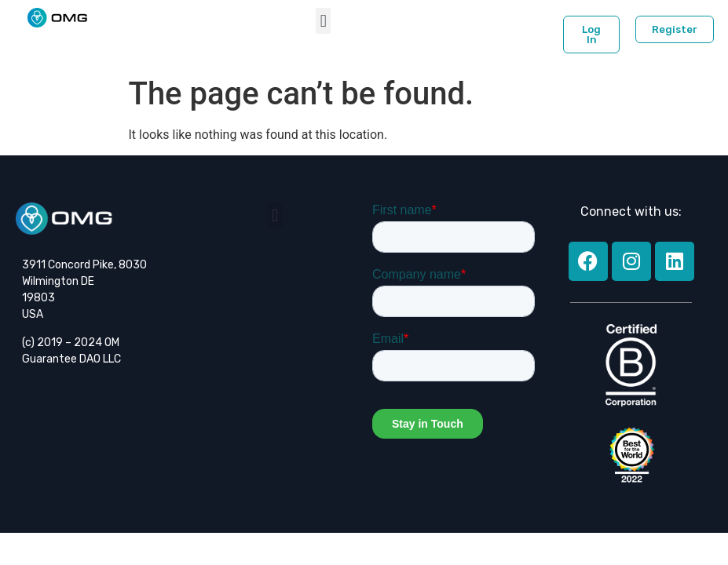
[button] (323, 21)
